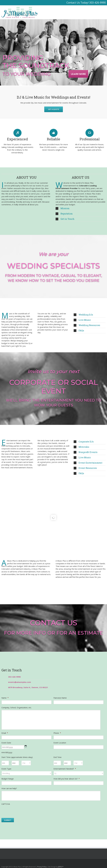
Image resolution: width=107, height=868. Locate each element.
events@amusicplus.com (19, 682)
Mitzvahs (81, 447)
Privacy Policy (42, 867)
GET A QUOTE (54, 109)
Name (5, 698)
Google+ (87, 862)
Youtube (93, 863)
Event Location (60, 743)
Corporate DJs (84, 442)
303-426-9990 (98, 3)
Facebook (105, 862)
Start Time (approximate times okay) (17, 757)
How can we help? (9, 788)
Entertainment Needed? (65, 769)
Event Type (6, 769)
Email (5, 733)
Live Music (82, 320)
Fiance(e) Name (60, 698)
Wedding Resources (87, 325)
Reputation (64, 214)
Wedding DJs (83, 315)
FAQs (79, 330)
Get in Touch (65, 219)
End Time (57, 757)
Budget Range (8, 779)
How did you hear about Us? (67, 779)
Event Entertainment (88, 463)
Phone (57, 733)
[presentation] (20, 811)
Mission (63, 208)
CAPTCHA (6, 804)
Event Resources (85, 468)
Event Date (6, 743)
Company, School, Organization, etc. (17, 708)
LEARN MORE (78, 74)
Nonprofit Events (86, 452)
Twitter (101, 862)
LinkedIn (97, 862)
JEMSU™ (61, 867)
